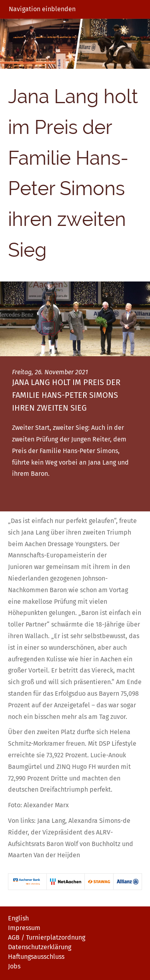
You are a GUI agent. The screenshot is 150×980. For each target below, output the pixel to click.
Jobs (14, 966)
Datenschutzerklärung (40, 947)
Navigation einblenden (42, 9)
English (18, 918)
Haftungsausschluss (36, 957)
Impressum (24, 928)
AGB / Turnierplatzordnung (47, 937)
